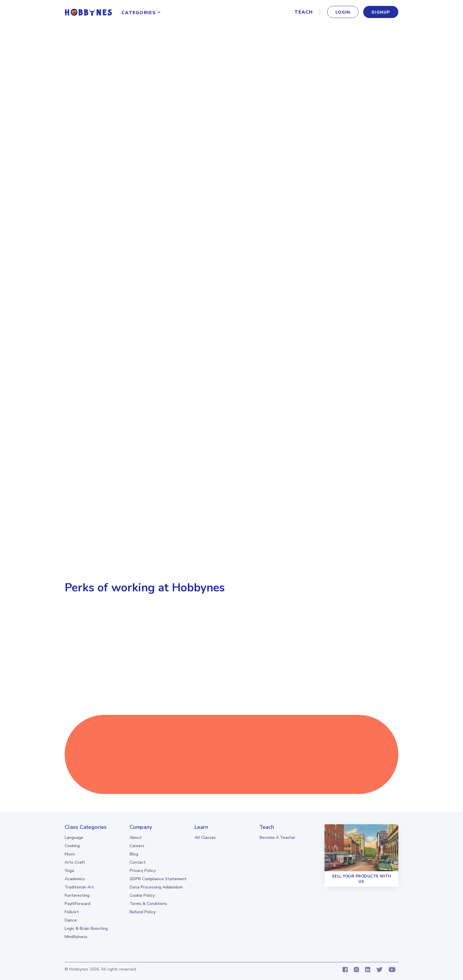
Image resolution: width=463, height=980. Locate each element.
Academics (75, 879)
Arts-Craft (75, 862)
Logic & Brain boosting (86, 928)
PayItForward (78, 904)
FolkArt (72, 912)
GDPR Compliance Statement (158, 879)
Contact (138, 862)
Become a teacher (278, 838)
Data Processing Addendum (156, 887)
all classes (205, 838)
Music (70, 854)
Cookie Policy (142, 895)
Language (74, 838)
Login (343, 12)
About (136, 838)
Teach (304, 12)
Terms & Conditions (148, 904)
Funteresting (77, 895)
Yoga (69, 871)
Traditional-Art (79, 887)
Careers (137, 846)
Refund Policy (143, 912)
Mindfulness (76, 937)
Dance (71, 920)
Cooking (72, 846)
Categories (139, 13)
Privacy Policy (143, 871)
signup (381, 12)
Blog (134, 854)
